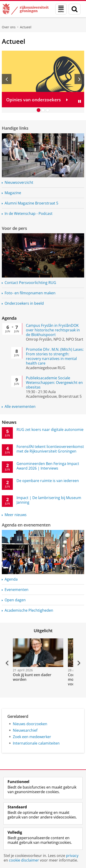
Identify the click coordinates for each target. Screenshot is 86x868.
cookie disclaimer (24, 860)
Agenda (9, 318)
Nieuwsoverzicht (19, 182)
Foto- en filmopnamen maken (30, 293)
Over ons (9, 27)
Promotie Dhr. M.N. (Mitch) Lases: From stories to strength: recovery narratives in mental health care (55, 356)
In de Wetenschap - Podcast (29, 213)
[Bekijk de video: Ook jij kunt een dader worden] (38, 653)
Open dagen (15, 600)
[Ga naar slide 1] (39, 110)
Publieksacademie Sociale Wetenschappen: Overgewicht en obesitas (54, 383)
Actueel (26, 27)
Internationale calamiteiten (36, 743)
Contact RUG (30, 283)
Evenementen (17, 590)
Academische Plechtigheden (29, 610)
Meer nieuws (16, 515)
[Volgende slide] (79, 79)
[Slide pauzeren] (80, 101)
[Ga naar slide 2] (43, 110)
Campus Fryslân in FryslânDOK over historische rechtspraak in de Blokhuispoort (53, 330)
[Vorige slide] (7, 79)
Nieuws (9, 422)
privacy (72, 856)
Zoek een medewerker (32, 737)
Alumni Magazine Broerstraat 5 (31, 203)
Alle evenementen (20, 406)
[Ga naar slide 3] (48, 110)
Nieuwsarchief (25, 730)
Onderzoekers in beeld (24, 303)
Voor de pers (14, 228)
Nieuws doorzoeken (30, 724)
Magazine (13, 193)
